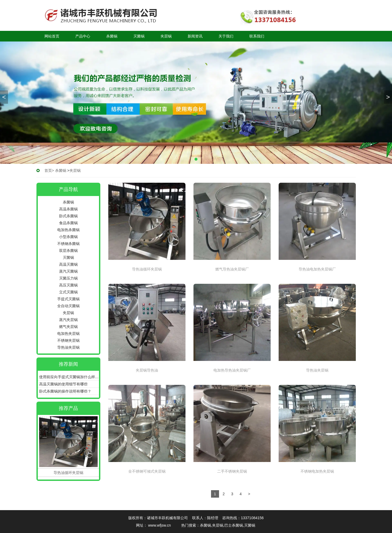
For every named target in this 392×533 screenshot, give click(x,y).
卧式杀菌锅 (68, 216)
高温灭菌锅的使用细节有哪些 (63, 384)
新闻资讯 (195, 36)
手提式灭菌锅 (68, 299)
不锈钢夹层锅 (68, 340)
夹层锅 (166, 36)
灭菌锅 (139, 36)
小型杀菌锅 (68, 237)
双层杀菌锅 (68, 251)
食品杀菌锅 (68, 223)
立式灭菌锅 (68, 292)
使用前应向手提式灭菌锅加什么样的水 (69, 377)
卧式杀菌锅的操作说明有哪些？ (65, 391)
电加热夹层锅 (68, 334)
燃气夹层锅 (68, 327)
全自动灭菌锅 (68, 306)
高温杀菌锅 (68, 209)
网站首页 (52, 36)
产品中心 (83, 36)
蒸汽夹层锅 (68, 320)
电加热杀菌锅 (68, 230)
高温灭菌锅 (68, 264)
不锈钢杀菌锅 (68, 244)
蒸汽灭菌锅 (68, 271)
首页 (48, 170)
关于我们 (226, 36)
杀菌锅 (112, 36)
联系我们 (257, 36)
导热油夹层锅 (68, 347)
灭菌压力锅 (68, 278)
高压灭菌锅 (68, 285)
